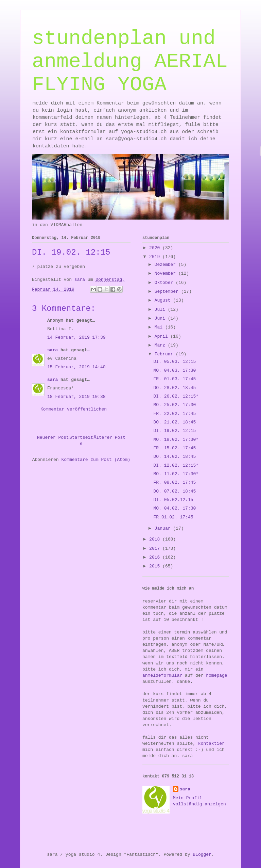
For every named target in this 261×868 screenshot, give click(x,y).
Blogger (202, 855)
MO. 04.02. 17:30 (175, 508)
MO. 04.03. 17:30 (175, 371)
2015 (156, 566)
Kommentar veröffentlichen (74, 409)
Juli (161, 310)
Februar (165, 354)
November (167, 274)
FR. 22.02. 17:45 (175, 414)
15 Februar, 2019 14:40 (76, 367)
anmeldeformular (162, 676)
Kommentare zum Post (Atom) (96, 460)
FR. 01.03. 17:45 (175, 379)
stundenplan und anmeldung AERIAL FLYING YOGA (130, 62)
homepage (216, 676)
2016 (156, 557)
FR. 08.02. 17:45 (175, 483)
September (168, 292)
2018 (156, 539)
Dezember (167, 265)
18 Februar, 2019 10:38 (76, 397)
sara (53, 350)
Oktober (165, 283)
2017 (156, 549)
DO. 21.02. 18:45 (175, 422)
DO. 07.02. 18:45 (175, 491)
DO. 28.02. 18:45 (175, 388)
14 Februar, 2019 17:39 (76, 337)
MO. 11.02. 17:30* (176, 474)
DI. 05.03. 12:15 (175, 362)
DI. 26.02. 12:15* (176, 396)
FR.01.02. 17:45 (173, 517)
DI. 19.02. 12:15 (175, 431)
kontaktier (211, 744)
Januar (164, 528)
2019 (156, 257)
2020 (156, 248)
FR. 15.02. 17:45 (175, 448)
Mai (160, 327)
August (164, 300)
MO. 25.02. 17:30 (175, 405)
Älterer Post (109, 438)
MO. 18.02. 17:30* (176, 440)
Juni (161, 318)
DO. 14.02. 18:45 (175, 457)
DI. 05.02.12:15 (173, 500)
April (163, 336)
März (161, 345)
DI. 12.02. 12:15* (176, 465)
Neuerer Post (53, 438)
